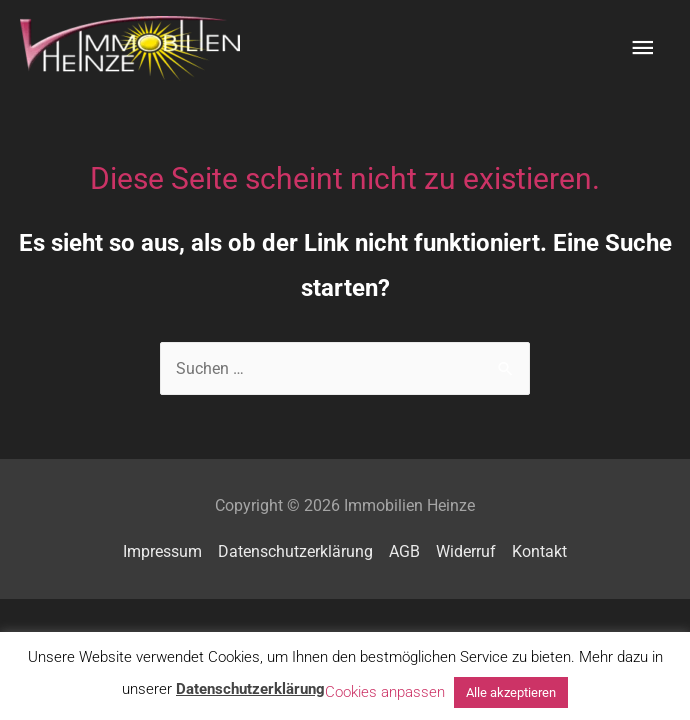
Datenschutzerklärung (295, 551)
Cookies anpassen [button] (385, 692)
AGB (404, 551)
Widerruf (466, 551)
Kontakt (539, 551)
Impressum (162, 551)
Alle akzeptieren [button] (511, 692)
